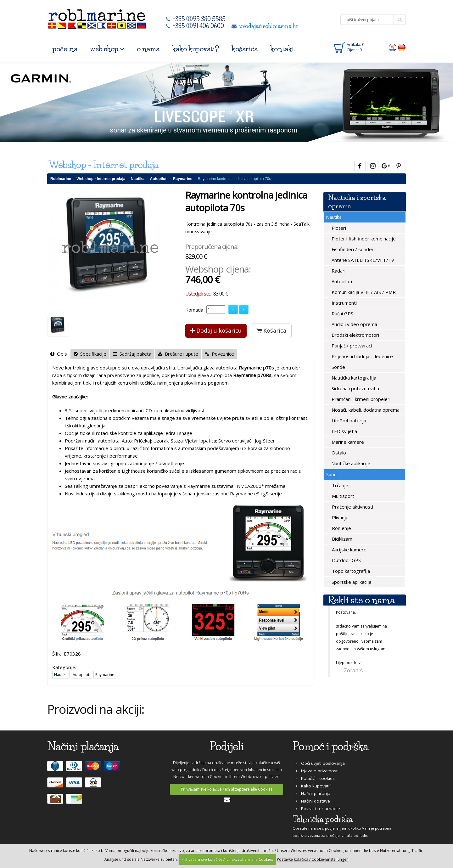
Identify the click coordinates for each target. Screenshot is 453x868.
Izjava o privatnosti (317, 771)
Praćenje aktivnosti (352, 507)
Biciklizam (341, 539)
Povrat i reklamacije (318, 809)
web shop (107, 49)
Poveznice (219, 354)
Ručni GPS (342, 313)
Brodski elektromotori (355, 335)
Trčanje (339, 485)
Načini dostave (313, 801)
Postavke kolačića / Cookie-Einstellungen (313, 859)
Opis (59, 354)
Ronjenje (341, 528)
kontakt (282, 49)
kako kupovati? (196, 49)
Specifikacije (90, 354)
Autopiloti (159, 179)
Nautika (138, 179)
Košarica (271, 330)
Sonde (338, 367)
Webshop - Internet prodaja (101, 179)
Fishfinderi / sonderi (352, 249)
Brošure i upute (178, 354)
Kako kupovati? (313, 786)
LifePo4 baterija (348, 420)
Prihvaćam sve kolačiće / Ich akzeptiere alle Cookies (227, 789)
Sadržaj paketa (132, 354)
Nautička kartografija (353, 378)
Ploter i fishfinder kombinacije (363, 239)
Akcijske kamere (349, 550)
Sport (332, 474)
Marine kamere (347, 442)
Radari (338, 271)
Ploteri (338, 228)
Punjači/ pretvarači (351, 346)
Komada (194, 310)
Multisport (342, 496)
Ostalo (338, 453)
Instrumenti (344, 303)
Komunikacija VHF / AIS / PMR (363, 292)
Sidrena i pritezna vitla (355, 388)
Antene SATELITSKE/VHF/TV (362, 260)
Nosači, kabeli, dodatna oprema (365, 410)
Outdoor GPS (346, 560)
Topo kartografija (350, 571)
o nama (148, 49)
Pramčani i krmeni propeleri (360, 399)
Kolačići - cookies (315, 778)
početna (65, 49)
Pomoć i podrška (330, 746)
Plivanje (340, 517)
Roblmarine (61, 179)
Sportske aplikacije (351, 582)
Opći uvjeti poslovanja (320, 763)
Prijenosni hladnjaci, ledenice (362, 356)
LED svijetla (344, 431)
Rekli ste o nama (361, 600)
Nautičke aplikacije (350, 463)
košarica (245, 49)
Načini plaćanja (313, 793)
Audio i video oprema (354, 324)
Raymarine (183, 179)
